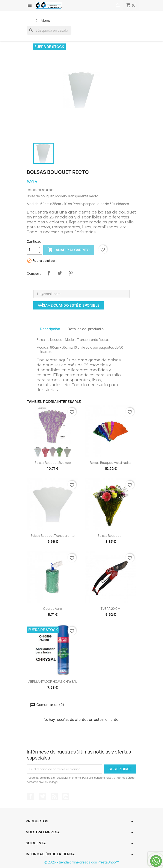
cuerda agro (53, 609)
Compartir (49, 273)
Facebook (31, 796)
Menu (42, 20)
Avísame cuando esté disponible (69, 305)
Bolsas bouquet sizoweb (53, 463)
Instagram (66, 796)
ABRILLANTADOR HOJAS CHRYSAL (53, 682)
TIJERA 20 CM (110, 609)
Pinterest (71, 273)
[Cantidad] (32, 250)
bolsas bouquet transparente (53, 536)
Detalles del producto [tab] (86, 329)
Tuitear (60, 273)
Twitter (42, 796)
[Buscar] (49, 30)
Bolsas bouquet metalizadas (111, 463)
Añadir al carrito (69, 250)
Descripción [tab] (50, 329)
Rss (54, 796)
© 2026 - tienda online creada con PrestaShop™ (82, 862)
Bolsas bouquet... (110, 536)
